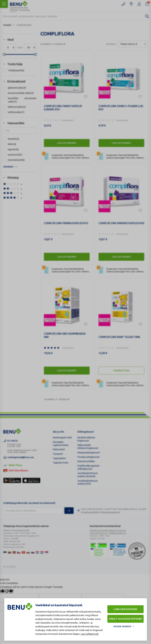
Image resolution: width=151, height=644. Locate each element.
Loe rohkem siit (90, 634)
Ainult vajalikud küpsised (125, 619)
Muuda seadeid (122, 626)
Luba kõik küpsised (125, 609)
